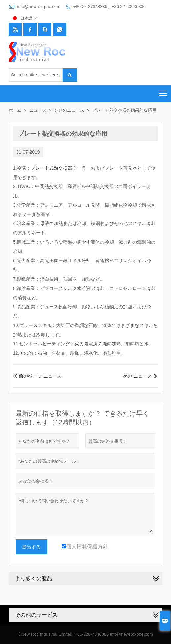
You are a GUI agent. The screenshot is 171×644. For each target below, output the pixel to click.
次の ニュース (137, 376)
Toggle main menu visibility (163, 91)
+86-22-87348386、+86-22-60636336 (109, 6)
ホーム (15, 110)
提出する (31, 547)
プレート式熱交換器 (51, 168)
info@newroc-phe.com (39, 6)
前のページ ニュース (37, 376)
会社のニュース (69, 110)
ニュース (38, 110)
